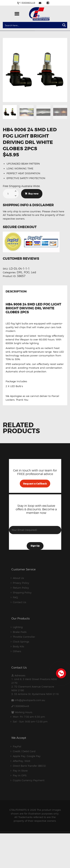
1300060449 (21, 706)
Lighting (18, 627)
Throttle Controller (24, 637)
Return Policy (21, 588)
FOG (27, 272)
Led (34, 272)
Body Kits (18, 646)
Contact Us (20, 602)
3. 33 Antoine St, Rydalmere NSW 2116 (35, 694)
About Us (18, 578)
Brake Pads (20, 632)
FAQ (15, 597)
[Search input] (32, 25)
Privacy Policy (21, 583)
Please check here (53, 211)
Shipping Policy (22, 592)
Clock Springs (21, 642)
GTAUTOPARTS (18, 810)
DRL (20, 272)
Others (17, 651)
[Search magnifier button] (64, 25)
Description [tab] (16, 292)
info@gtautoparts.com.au (30, 700)
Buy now (33, 194)
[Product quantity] (11, 194)
